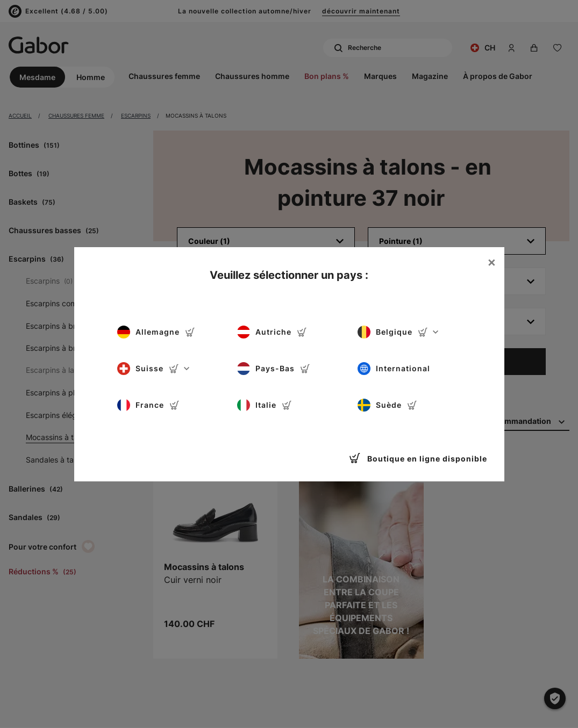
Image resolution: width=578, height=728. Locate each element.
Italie (265, 405)
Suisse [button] (153, 369)
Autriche (272, 332)
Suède (387, 405)
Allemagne (156, 332)
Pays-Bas (274, 369)
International (394, 369)
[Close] (491, 262)
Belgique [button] (398, 332)
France (148, 405)
